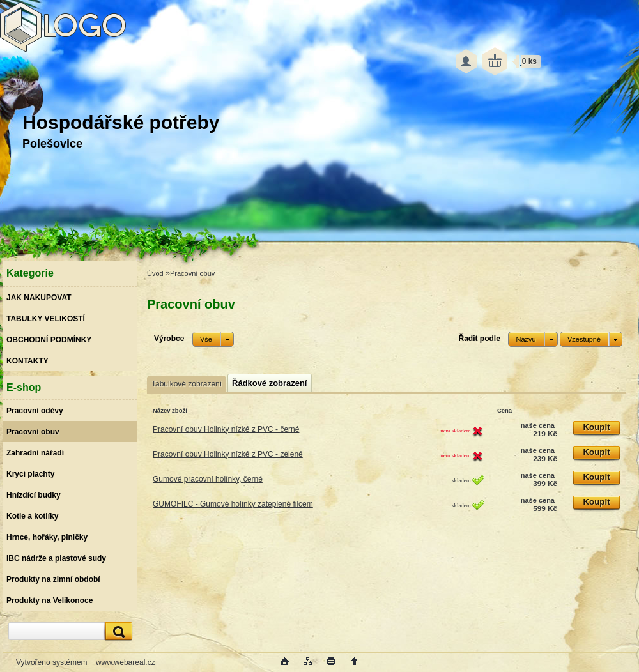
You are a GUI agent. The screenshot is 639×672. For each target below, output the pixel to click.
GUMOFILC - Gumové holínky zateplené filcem (233, 504)
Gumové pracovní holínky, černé (208, 479)
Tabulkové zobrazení (187, 384)
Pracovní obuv (192, 273)
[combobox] (533, 339)
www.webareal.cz (126, 662)
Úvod (155, 273)
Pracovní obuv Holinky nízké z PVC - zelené (228, 454)
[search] (117, 631)
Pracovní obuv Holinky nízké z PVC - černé (226, 429)
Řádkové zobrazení (269, 383)
